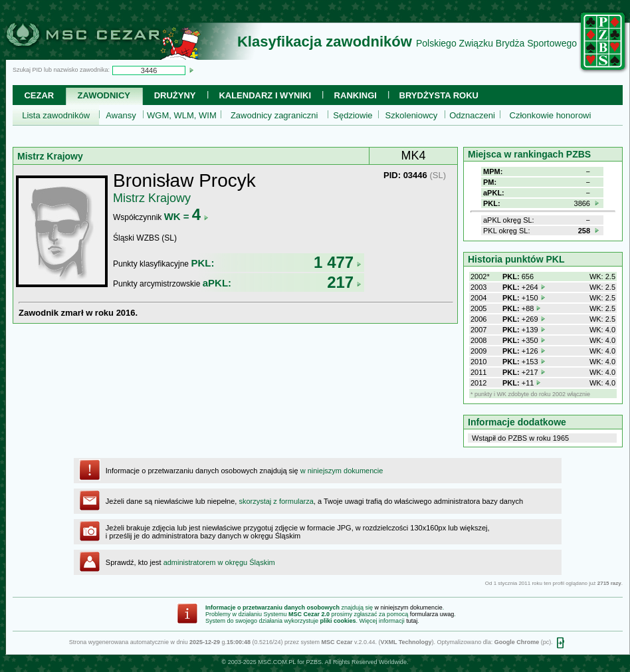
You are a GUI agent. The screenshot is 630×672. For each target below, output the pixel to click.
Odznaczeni (472, 115)
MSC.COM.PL (277, 662)
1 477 (338, 262)
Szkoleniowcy (412, 115)
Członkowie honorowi (551, 115)
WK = (186, 216)
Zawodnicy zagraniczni (274, 115)
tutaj (412, 621)
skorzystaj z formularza (276, 501)
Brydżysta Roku (439, 95)
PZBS (314, 662)
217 (344, 282)
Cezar (39, 95)
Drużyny (175, 95)
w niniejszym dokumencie (342, 471)
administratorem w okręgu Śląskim (219, 562)
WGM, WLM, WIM (182, 115)
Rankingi (356, 95)
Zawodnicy (104, 95)
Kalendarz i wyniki (265, 95)
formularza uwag (432, 614)
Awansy (121, 115)
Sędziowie (353, 115)
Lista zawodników (56, 115)
